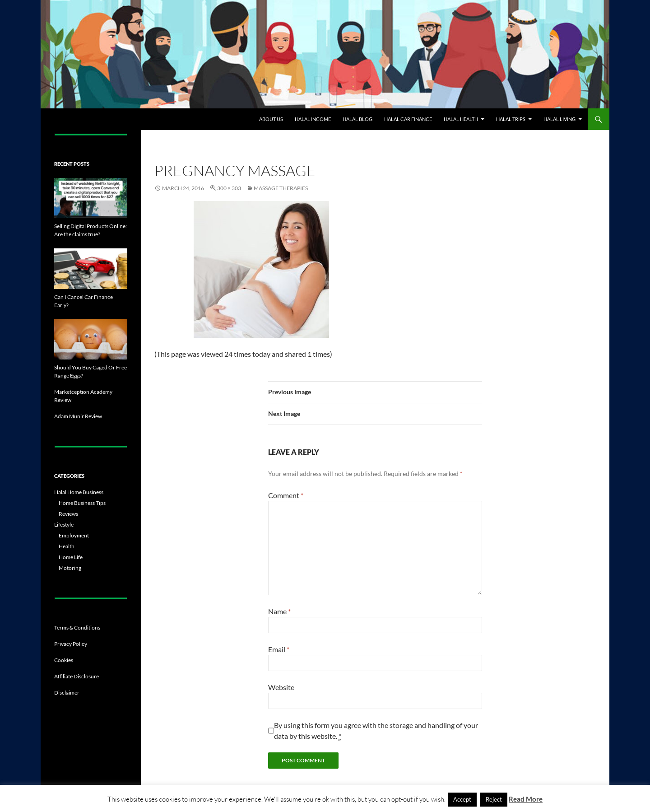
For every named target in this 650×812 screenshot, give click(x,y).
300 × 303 (229, 188)
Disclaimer (67, 693)
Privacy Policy (71, 644)
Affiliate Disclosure (77, 676)
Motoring (70, 568)
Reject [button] (494, 799)
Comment (286, 495)
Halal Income (313, 119)
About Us (271, 119)
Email (279, 649)
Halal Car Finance (408, 119)
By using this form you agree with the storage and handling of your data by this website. (376, 731)
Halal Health (461, 119)
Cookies (64, 660)
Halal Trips (511, 119)
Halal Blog (357, 119)
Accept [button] (462, 799)
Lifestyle (64, 525)
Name (279, 611)
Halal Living (559, 119)
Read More (526, 799)
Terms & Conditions (77, 628)
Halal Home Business (79, 492)
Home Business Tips (82, 503)
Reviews (68, 514)
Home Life (71, 557)
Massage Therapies (281, 188)
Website (281, 687)
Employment (74, 535)
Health (67, 546)
